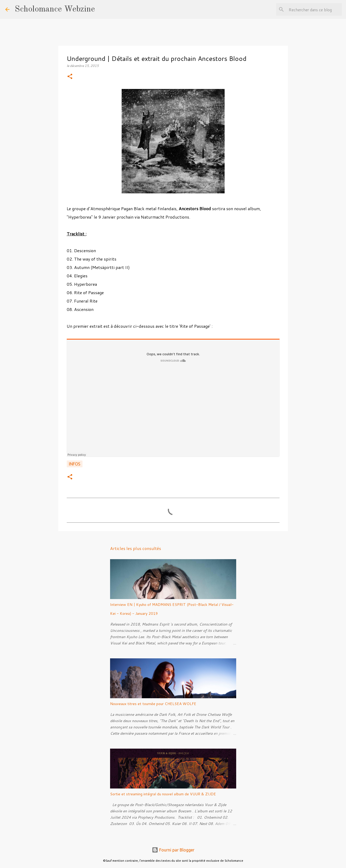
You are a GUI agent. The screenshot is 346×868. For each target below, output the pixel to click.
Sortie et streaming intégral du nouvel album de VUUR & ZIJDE (163, 794)
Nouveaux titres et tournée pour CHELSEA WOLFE (153, 704)
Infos (75, 464)
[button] (70, 77)
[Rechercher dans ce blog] (314, 9)
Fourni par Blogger (173, 850)
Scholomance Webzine (55, 9)
